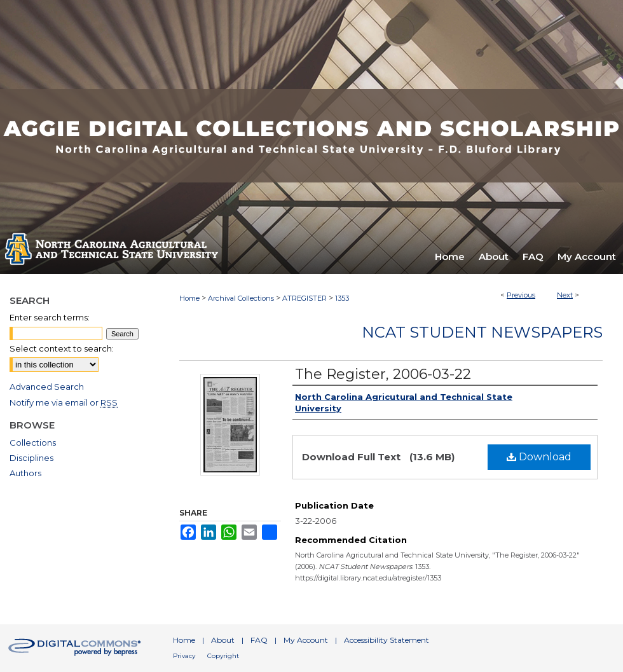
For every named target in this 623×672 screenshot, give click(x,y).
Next (565, 295)
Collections (33, 442)
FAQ (259, 640)
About (223, 640)
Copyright (223, 656)
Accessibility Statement (387, 640)
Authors (25, 473)
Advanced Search (47, 387)
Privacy (184, 656)
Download (539, 457)
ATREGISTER (305, 298)
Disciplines (31, 458)
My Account (306, 640)
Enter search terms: (50, 317)
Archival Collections (241, 298)
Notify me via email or (64, 402)
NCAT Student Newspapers (482, 332)
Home (189, 298)
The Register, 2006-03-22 (383, 374)
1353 (342, 298)
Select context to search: (62, 348)
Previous (521, 295)
